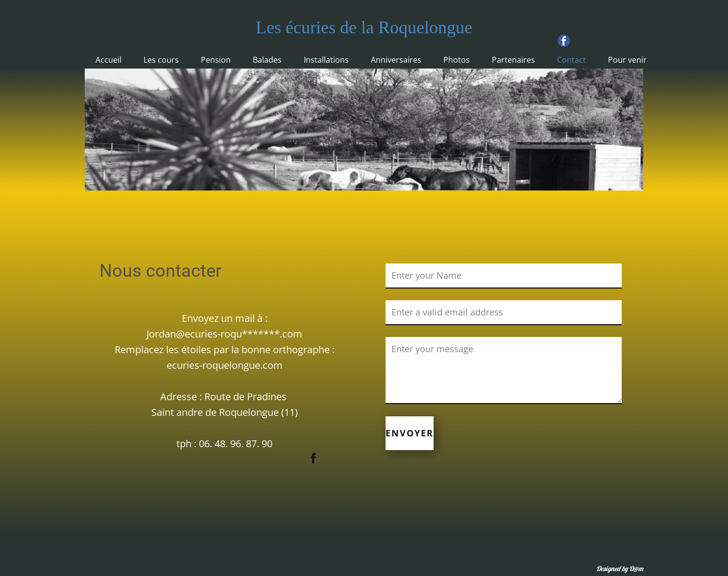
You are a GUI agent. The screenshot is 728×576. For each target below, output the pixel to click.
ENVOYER (410, 433)
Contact (571, 60)
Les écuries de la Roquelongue (364, 27)
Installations (326, 60)
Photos (457, 60)
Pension (216, 60)
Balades (267, 60)
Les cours (161, 60)
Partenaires (513, 60)
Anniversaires (396, 60)
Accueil (109, 60)
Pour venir (627, 60)
